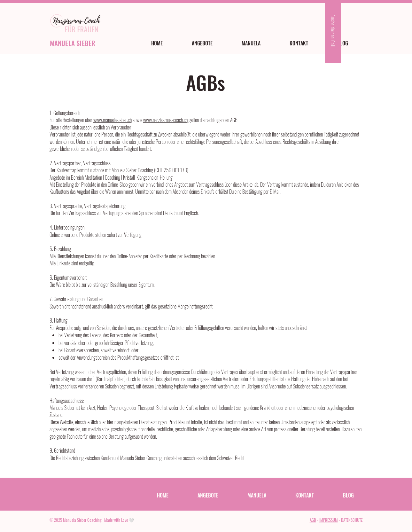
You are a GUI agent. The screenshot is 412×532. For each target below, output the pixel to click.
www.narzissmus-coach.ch (165, 120)
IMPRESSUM (329, 520)
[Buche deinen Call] (333, 32)
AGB (313, 520)
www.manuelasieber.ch (113, 120)
